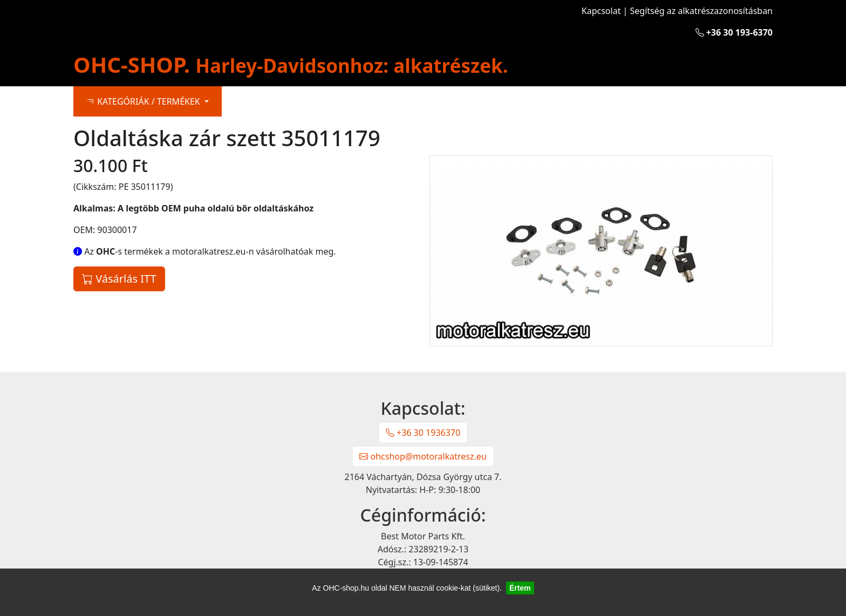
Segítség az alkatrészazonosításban (701, 11)
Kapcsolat (601, 11)
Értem (520, 588)
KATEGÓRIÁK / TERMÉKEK (144, 101)
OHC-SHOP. (291, 64)
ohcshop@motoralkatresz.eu (423, 456)
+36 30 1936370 (423, 433)
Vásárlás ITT (119, 279)
